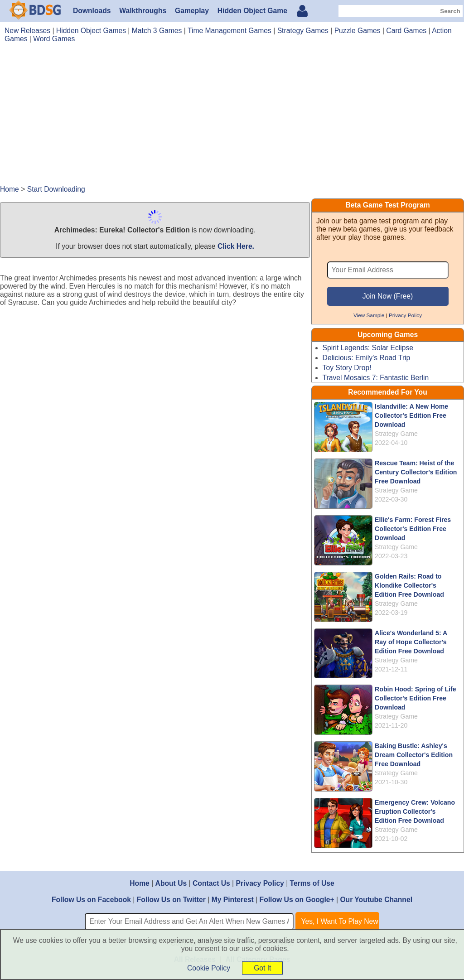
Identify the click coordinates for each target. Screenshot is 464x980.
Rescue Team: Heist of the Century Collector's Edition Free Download (416, 472)
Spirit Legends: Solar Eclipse (368, 348)
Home (140, 883)
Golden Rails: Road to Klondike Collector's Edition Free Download (409, 585)
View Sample (369, 315)
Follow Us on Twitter (171, 900)
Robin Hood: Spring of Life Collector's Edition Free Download (415, 698)
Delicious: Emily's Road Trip (367, 358)
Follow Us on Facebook (91, 900)
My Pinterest (233, 900)
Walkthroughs (143, 11)
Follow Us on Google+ (297, 900)
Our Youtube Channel (376, 900)
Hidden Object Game (252, 11)
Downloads (92, 11)
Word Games (54, 39)
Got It (262, 968)
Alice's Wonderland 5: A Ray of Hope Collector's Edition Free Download (411, 642)
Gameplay (192, 11)
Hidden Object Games (91, 31)
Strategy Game (396, 434)
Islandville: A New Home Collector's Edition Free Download (411, 415)
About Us (171, 883)
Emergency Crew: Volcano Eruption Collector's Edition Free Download (415, 811)
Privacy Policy (405, 315)
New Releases (27, 31)
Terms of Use (312, 883)
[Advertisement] (232, 118)
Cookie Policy (209, 968)
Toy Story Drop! (347, 368)
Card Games (406, 31)
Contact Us (211, 883)
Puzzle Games (358, 31)
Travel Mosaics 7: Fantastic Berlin (376, 378)
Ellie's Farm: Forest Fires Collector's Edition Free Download (413, 529)
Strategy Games (303, 31)
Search (450, 11)
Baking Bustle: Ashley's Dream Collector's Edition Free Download (414, 755)
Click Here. (236, 246)
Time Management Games (230, 31)
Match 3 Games (157, 31)
